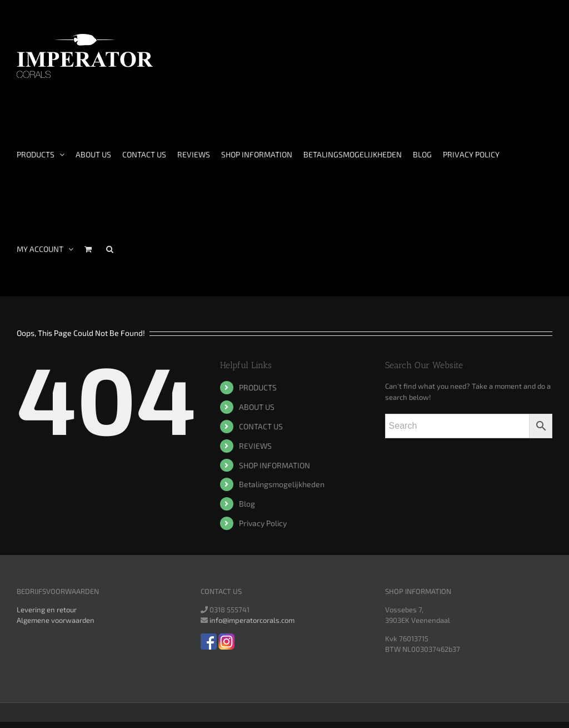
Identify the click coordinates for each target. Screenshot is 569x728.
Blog (247, 504)
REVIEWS (255, 446)
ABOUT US (257, 407)
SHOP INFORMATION (274, 465)
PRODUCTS (258, 387)
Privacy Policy (263, 523)
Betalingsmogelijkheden (282, 484)
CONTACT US (261, 426)
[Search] (110, 249)
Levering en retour (47, 610)
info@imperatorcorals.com (252, 620)
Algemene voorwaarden (56, 620)
